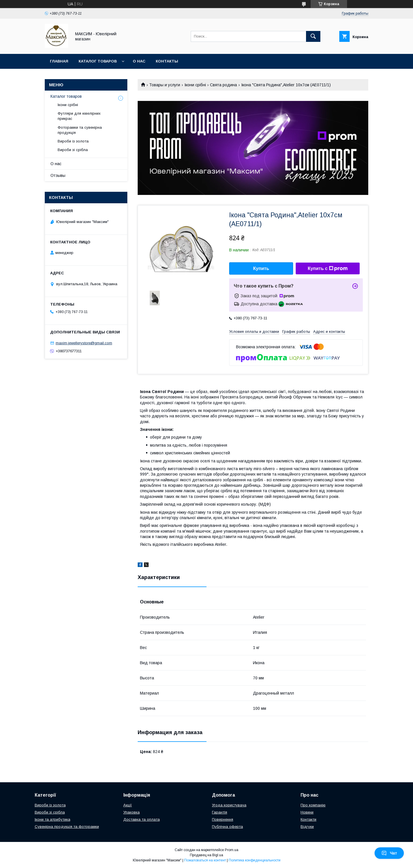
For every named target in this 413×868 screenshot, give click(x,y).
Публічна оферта (227, 827)
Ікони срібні (195, 85)
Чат (389, 853)
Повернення (223, 819)
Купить (261, 268)
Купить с (328, 269)
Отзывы (58, 175)
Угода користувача (229, 805)
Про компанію (313, 805)
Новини (307, 812)
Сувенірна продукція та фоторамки (67, 827)
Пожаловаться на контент (205, 860)
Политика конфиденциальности (255, 860)
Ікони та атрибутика (52, 819)
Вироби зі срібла (73, 150)
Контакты (167, 61)
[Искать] (313, 36)
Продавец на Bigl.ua (206, 855)
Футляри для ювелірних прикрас (79, 116)
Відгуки (307, 827)
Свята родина (223, 85)
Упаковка (132, 812)
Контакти (308, 819)
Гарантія (220, 812)
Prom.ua (232, 850)
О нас (139, 61)
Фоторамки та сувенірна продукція (80, 130)
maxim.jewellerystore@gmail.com (84, 343)
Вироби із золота (73, 141)
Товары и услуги (165, 85)
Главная (59, 61)
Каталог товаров (98, 61)
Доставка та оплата (142, 819)
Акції (128, 805)
